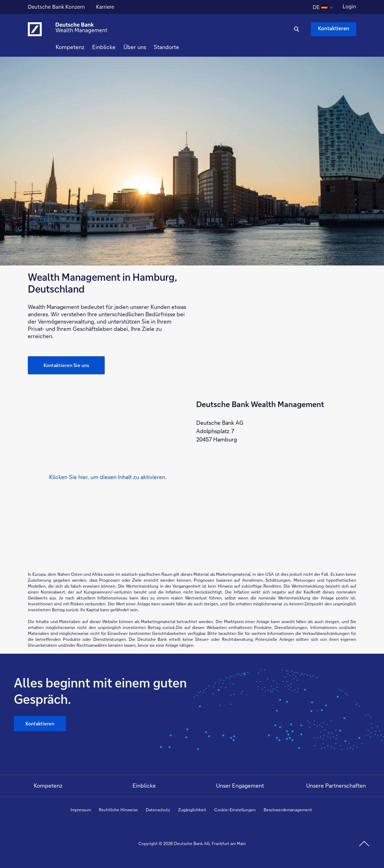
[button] (108, 477)
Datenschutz (158, 810)
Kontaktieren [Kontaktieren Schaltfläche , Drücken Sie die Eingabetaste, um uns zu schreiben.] (334, 28)
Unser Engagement (240, 785)
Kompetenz (48, 785)
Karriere (106, 8)
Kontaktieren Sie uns (66, 365)
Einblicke (144, 785)
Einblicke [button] (116, 47)
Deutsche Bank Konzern (56, 8)
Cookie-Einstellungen (235, 810)
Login (349, 6)
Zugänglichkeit (192, 810)
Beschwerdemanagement (288, 810)
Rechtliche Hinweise (118, 810)
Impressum (81, 810)
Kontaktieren (40, 723)
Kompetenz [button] (83, 47)
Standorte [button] (179, 47)
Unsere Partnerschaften (336, 785)
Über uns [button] (147, 47)
